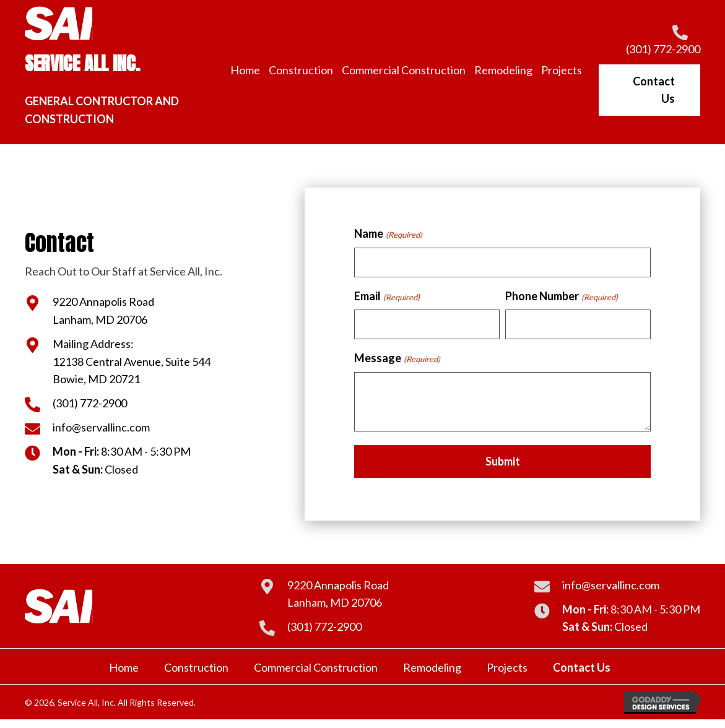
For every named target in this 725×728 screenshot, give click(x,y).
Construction (196, 667)
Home (124, 667)
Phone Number (561, 297)
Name (388, 234)
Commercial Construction (316, 667)
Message (397, 358)
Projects (507, 667)
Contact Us (582, 667)
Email (387, 297)
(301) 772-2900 (663, 49)
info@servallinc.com (101, 427)
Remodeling (432, 667)
